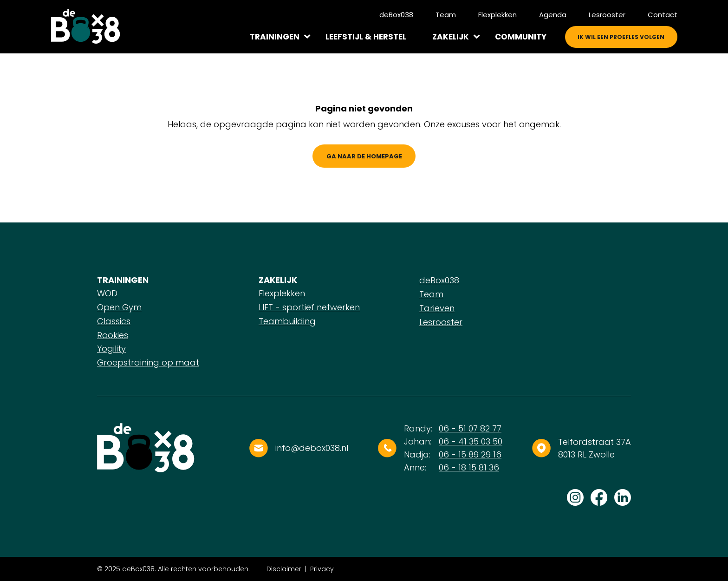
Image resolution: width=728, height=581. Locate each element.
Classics (114, 321)
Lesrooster (607, 15)
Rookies (113, 335)
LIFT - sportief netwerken (309, 307)
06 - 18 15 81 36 (469, 467)
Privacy (322, 569)
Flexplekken (497, 15)
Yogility (111, 349)
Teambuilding (287, 321)
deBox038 (396, 15)
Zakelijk (451, 37)
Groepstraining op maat (148, 362)
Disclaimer (284, 569)
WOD (107, 293)
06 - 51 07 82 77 (470, 428)
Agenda (553, 15)
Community (521, 37)
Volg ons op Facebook (599, 497)
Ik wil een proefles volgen (621, 37)
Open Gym (119, 307)
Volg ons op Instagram (575, 497)
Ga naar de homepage (364, 156)
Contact (663, 15)
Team (446, 15)
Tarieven (437, 308)
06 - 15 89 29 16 (470, 454)
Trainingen (275, 37)
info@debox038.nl (312, 448)
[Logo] (85, 26)
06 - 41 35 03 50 (471, 441)
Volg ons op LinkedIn (623, 497)
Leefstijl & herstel (366, 37)
